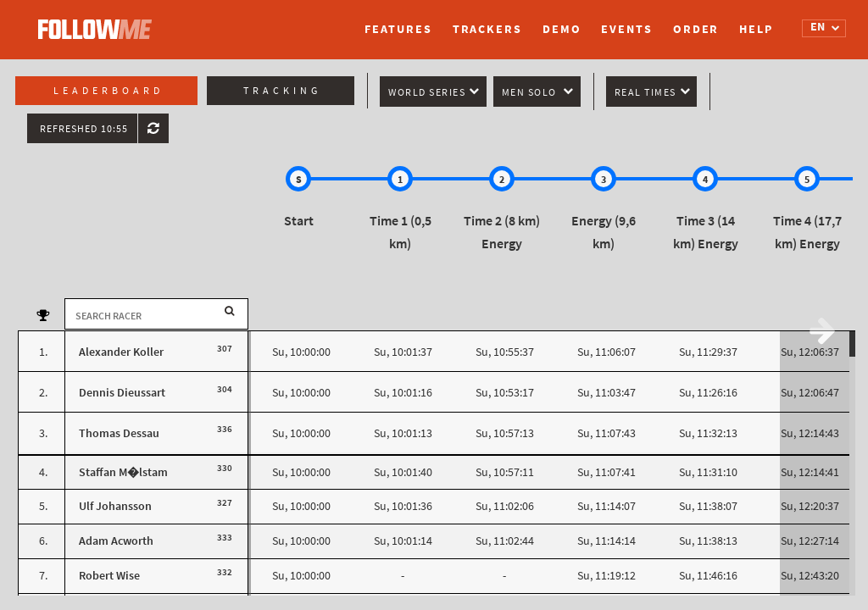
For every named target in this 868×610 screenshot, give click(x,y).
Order (696, 29)
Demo (562, 29)
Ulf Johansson (115, 506)
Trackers (487, 29)
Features (398, 29)
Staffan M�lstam (123, 472)
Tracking (282, 91)
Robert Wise (109, 576)
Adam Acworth (116, 541)
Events (626, 29)
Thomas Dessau (119, 433)
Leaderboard (108, 91)
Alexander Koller (121, 352)
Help (756, 29)
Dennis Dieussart (122, 393)
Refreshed (84, 129)
